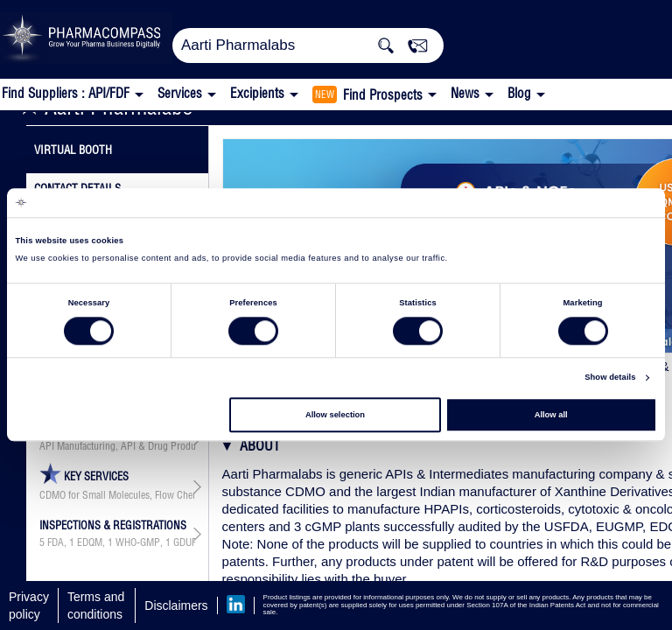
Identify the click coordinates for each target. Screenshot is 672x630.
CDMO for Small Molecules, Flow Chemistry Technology (117, 495)
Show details (610, 378)
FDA (56, 542)
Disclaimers (176, 605)
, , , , (117, 542)
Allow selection (335, 415)
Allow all (551, 415)
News (465, 93)
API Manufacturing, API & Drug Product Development (117, 446)
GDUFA (188, 542)
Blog (519, 93)
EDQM (90, 542)
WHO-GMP (138, 542)
